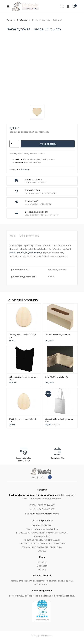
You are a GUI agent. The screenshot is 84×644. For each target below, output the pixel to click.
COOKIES (42, 551)
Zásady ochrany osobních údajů (42, 529)
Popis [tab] (12, 236)
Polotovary (22, 20)
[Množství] (14, 144)
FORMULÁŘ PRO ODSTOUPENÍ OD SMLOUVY (42, 547)
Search (62, 6)
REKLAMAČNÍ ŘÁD (42, 536)
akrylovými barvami (31, 253)
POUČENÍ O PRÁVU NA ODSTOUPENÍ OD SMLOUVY (42, 544)
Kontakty (42, 562)
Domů (9, 20)
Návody (42, 569)
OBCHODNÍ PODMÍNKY (42, 526)
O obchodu (42, 566)
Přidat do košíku (48, 144)
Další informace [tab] (29, 236)
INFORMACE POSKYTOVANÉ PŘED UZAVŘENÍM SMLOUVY (42, 533)
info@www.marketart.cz (46, 514)
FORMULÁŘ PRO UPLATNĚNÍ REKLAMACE (42, 540)
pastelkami (15, 253)
